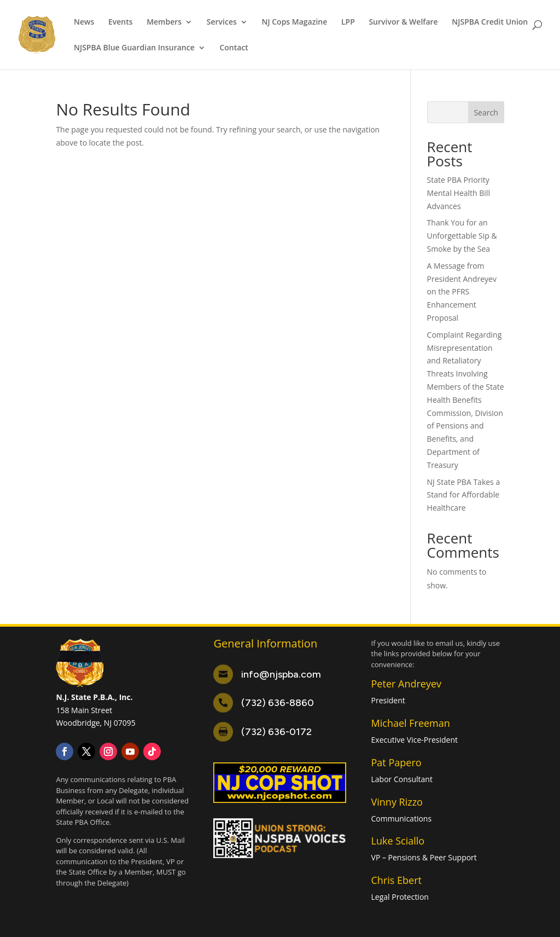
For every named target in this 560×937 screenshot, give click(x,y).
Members (164, 22)
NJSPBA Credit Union (490, 22)
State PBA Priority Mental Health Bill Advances (459, 193)
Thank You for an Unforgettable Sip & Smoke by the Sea (462, 236)
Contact (234, 48)
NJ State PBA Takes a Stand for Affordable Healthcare (464, 495)
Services (222, 22)
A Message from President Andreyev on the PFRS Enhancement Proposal (462, 292)
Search (486, 112)
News (84, 22)
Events (121, 22)
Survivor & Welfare (403, 22)
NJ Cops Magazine (294, 22)
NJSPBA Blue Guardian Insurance (134, 48)
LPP (348, 22)
